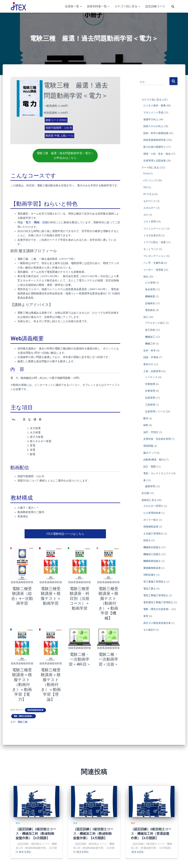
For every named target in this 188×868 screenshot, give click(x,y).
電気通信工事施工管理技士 (158, 602)
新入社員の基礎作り (155, 147)
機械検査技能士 (152, 561)
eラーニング (150, 180)
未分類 (145, 493)
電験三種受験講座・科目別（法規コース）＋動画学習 (80, 597)
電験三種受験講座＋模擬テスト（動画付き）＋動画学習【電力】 (22, 667)
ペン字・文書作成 (153, 263)
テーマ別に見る (150, 168)
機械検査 (150, 296)
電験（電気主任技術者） (23, 693)
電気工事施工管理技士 (156, 595)
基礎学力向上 (151, 119)
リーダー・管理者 (153, 270)
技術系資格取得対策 (22, 581)
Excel (146, 173)
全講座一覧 (73, 6)
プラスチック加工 (155, 323)
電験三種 (22, 699)
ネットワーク (151, 249)
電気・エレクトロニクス (157, 473)
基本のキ (148, 364)
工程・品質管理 (152, 371)
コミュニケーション (155, 229)
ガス (146, 215)
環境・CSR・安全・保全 (157, 154)
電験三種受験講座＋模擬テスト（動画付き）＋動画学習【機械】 (108, 597)
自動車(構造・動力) (154, 460)
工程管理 (150, 405)
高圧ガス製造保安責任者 (157, 623)
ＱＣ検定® (149, 630)
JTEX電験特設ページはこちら (65, 533)
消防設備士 (150, 575)
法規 (44, 222)
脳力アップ (150, 453)
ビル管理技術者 (152, 513)
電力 (28, 222)
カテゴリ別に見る (127, 6)
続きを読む (25, 829)
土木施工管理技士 (153, 534)
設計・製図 (150, 467)
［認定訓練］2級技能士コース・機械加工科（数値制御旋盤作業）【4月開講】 (36, 810)
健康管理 (150, 486)
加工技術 (150, 330)
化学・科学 (150, 351)
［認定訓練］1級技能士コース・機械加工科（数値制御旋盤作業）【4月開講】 (93, 810)
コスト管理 (150, 222)
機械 (36, 222)
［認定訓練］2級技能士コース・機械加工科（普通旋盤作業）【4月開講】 (151, 810)
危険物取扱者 (151, 527)
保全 (146, 277)
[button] (81, 6)
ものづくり (150, 201)
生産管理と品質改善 (155, 161)
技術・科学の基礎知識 (156, 133)
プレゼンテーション (155, 256)
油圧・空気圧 (151, 432)
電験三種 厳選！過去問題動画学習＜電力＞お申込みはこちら (65, 155)
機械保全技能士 (152, 547)
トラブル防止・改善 (155, 242)
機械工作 (150, 344)
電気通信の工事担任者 (125, 862)
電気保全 (150, 310)
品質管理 (150, 398)
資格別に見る (149, 500)
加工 (146, 317)
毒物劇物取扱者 (152, 568)
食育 (146, 616)
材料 (146, 425)
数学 (146, 418)
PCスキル (149, 194)
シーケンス (151, 377)
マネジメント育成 (153, 113)
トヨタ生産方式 (152, 235)
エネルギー (150, 208)
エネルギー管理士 (153, 506)
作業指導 (150, 384)
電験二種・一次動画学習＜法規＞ (108, 647)
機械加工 (150, 337)
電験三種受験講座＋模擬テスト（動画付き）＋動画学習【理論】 (51, 667)
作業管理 (150, 391)
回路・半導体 (151, 357)
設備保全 (150, 303)
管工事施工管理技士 (155, 582)
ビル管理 (150, 283)
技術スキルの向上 (153, 126)
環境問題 (148, 446)
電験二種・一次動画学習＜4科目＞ (80, 647)
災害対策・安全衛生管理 (157, 439)
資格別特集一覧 (98, 6)
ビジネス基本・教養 (155, 106)
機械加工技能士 (152, 554)
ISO (145, 187)
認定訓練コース (155, 6)
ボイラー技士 (151, 520)
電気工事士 (150, 589)
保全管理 (150, 289)
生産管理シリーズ (155, 412)
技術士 (147, 540)
